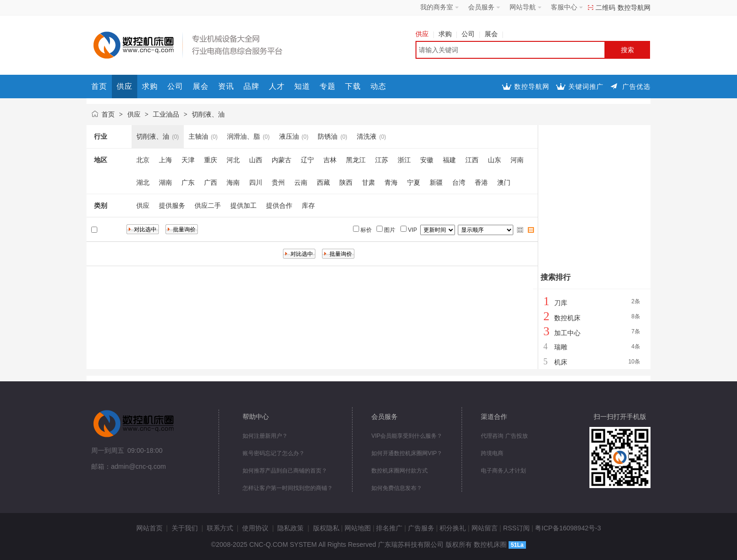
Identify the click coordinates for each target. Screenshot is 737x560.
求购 (448, 34)
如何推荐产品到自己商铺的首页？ (285, 471)
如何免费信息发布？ (397, 488)
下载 (353, 86)
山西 (256, 160)
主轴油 (198, 136)
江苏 (382, 160)
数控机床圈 (490, 544)
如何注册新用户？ (265, 436)
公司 (471, 34)
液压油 (289, 136)
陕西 (346, 182)
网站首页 (149, 528)
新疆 (436, 182)
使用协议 (255, 528)
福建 (449, 160)
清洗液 (367, 136)
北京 (143, 160)
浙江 (404, 160)
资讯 (226, 86)
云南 (301, 182)
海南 (233, 182)
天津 (188, 160)
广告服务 (421, 528)
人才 (277, 86)
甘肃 (368, 182)
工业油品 (166, 114)
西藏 (323, 182)
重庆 (211, 160)
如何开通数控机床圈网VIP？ (407, 453)
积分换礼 (453, 528)
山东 (494, 160)
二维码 (605, 8)
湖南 (165, 182)
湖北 (143, 182)
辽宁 (307, 160)
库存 (308, 205)
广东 (188, 182)
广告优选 (636, 87)
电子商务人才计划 (503, 471)
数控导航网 (634, 8)
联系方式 (220, 528)
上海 (165, 160)
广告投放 (517, 436)
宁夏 (414, 182)
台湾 (459, 182)
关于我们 (185, 528)
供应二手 (208, 205)
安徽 (427, 160)
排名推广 (389, 528)
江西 (472, 160)
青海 (391, 182)
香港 (481, 182)
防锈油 (328, 136)
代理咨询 (492, 436)
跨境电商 (492, 453)
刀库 (561, 303)
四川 (256, 182)
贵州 (278, 182)
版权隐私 (326, 528)
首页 (99, 86)
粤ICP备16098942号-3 (568, 528)
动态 (378, 86)
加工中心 (567, 333)
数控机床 (567, 318)
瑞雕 (561, 347)
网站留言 (485, 528)
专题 (328, 86)
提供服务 (172, 205)
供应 (425, 34)
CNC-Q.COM (268, 544)
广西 (211, 182)
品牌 (251, 86)
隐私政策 (290, 528)
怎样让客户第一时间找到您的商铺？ (288, 488)
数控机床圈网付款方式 (400, 471)
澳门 (504, 182)
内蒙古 (282, 160)
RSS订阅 (516, 528)
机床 (561, 362)
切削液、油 (208, 114)
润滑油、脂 (243, 136)
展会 (494, 34)
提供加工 (243, 205)
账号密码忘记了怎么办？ (274, 453)
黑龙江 (356, 160)
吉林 (330, 160)
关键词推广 (586, 87)
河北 (233, 160)
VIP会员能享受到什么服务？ (407, 436)
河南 (517, 160)
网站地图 (358, 528)
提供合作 (279, 205)
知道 (302, 86)
